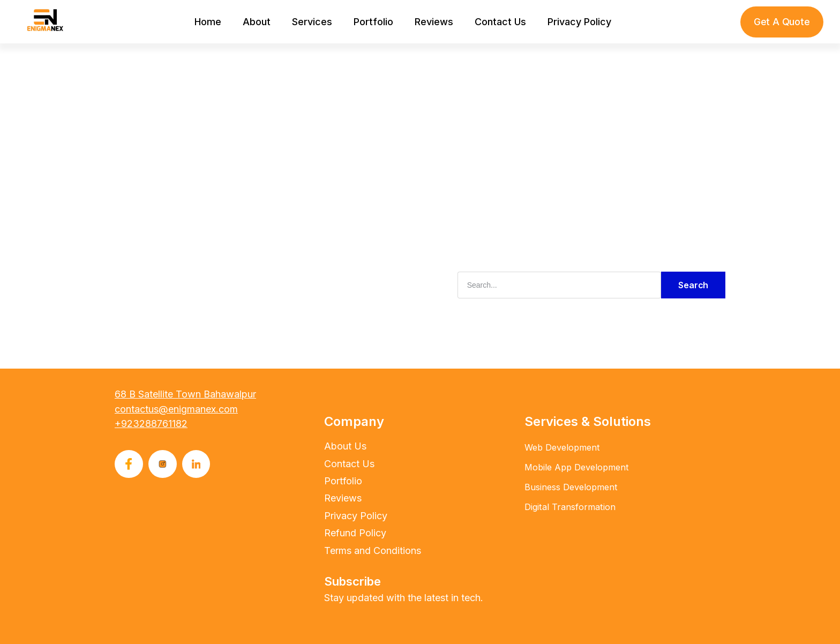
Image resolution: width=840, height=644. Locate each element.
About (257, 22)
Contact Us (500, 22)
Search (693, 284)
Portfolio (373, 22)
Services (312, 22)
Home (208, 22)
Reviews (434, 22)
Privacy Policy (579, 22)
